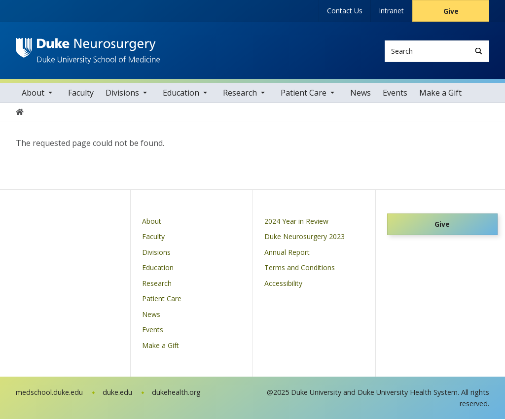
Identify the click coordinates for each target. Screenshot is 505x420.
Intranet (391, 11)
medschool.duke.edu (49, 393)
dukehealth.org (176, 393)
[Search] (479, 51)
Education (181, 94)
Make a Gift (440, 94)
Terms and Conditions (300, 268)
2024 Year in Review (296, 222)
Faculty (81, 94)
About (33, 94)
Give (451, 11)
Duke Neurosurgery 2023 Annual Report (305, 245)
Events (395, 94)
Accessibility (283, 284)
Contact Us (345, 11)
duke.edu (117, 393)
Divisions (122, 94)
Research (240, 94)
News (361, 94)
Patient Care (304, 94)
